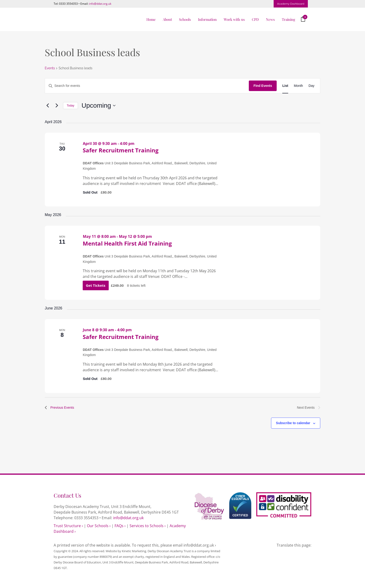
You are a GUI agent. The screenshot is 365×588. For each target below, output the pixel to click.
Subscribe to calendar (293, 423)
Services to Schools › (148, 526)
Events (50, 68)
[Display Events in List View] (285, 86)
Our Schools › (99, 526)
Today (71, 106)
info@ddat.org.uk (100, 4)
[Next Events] (57, 106)
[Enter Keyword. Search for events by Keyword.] (147, 86)
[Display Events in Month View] (298, 86)
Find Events (263, 86)
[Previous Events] (48, 106)
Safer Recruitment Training (121, 150)
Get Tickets (96, 285)
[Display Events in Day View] (311, 86)
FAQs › (120, 526)
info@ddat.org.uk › (200, 545)
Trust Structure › (68, 526)
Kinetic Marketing (134, 551)
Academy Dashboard (291, 4)
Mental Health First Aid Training (127, 243)
